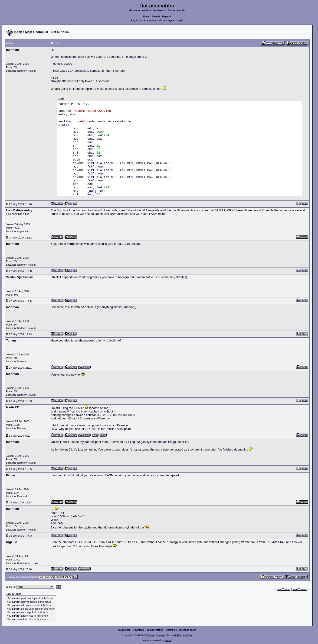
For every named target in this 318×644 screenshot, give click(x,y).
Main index (125, 630)
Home (146, 17)
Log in (180, 20)
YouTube (187, 636)
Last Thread (284, 589)
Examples (171, 630)
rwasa (168, 640)
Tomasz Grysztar (156, 636)
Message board (188, 630)
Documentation (155, 630)
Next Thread (300, 589)
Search (156, 17)
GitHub (178, 636)
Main (29, 32)
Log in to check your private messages (152, 20)
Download (138, 630)
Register (167, 17)
